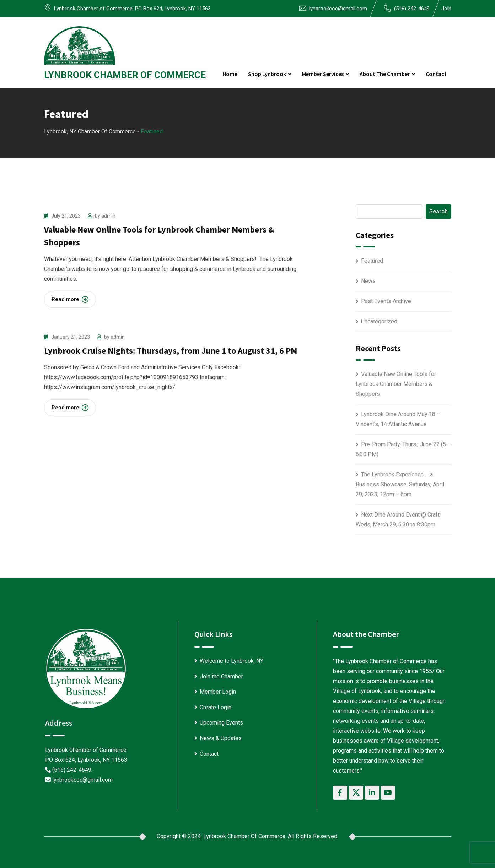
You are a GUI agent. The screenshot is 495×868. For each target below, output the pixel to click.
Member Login (218, 692)
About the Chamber (385, 74)
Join (446, 9)
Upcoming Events (221, 723)
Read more (70, 299)
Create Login (216, 707)
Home (230, 74)
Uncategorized (379, 321)
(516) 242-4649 (412, 9)
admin (108, 216)
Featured (372, 261)
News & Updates (221, 738)
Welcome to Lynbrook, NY (232, 661)
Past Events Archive (386, 301)
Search (438, 211)
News (368, 281)
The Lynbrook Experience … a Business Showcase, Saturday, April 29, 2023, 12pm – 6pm (400, 484)
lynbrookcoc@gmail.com (338, 9)
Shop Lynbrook (267, 74)
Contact (436, 74)
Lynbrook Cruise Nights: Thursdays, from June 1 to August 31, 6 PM (171, 351)
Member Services (323, 74)
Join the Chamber (221, 676)
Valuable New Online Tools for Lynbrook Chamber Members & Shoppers (396, 384)
